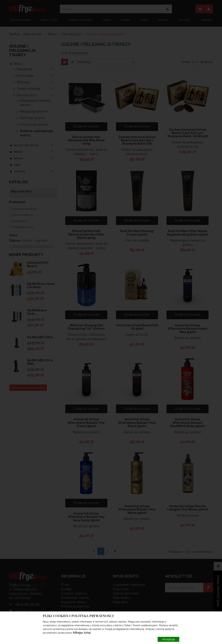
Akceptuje (168, 639)
